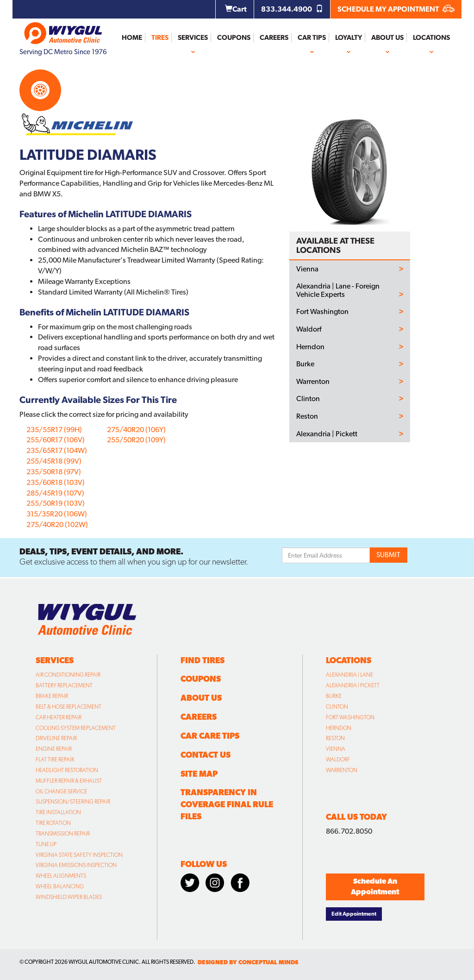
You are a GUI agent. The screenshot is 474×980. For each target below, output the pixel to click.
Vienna (307, 269)
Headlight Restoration (67, 770)
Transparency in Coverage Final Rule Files (227, 804)
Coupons (234, 38)
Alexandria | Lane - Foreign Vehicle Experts (338, 290)
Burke (305, 364)
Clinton (308, 399)
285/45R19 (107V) (55, 493)
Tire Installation (58, 812)
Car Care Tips (210, 736)
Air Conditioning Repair (68, 675)
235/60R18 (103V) (56, 482)
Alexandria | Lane (349, 675)
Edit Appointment (354, 914)
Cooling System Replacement (76, 728)
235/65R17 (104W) (57, 450)
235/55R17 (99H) (54, 430)
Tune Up (46, 844)
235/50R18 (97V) (54, 472)
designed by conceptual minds (248, 962)
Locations (431, 38)
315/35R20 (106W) (57, 514)
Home (132, 38)
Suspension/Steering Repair (73, 802)
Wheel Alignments (61, 876)
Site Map (199, 774)
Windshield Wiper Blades (69, 897)
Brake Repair (52, 696)
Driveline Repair (56, 738)
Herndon (310, 347)
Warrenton (313, 382)
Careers (274, 38)
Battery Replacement (64, 685)
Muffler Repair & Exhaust (69, 781)
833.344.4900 (292, 9)
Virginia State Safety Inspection (79, 855)
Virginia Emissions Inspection (76, 865)
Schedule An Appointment (375, 886)
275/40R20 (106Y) (136, 430)
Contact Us (206, 755)
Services (193, 38)
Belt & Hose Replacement (69, 707)
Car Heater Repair (59, 717)
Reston (307, 416)
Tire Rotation (53, 823)
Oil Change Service (61, 792)
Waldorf (309, 329)
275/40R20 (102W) (57, 525)
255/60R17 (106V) (56, 440)
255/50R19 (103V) (56, 503)
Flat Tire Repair (55, 760)
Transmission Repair (63, 834)
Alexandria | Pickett (327, 434)
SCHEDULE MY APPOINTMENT (396, 9)
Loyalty (349, 38)
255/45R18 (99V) (54, 461)
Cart (236, 9)
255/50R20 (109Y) (136, 440)
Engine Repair (54, 749)
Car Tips (312, 38)
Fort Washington (322, 312)
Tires (160, 38)
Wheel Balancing (60, 886)
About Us (387, 38)
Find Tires (203, 660)
